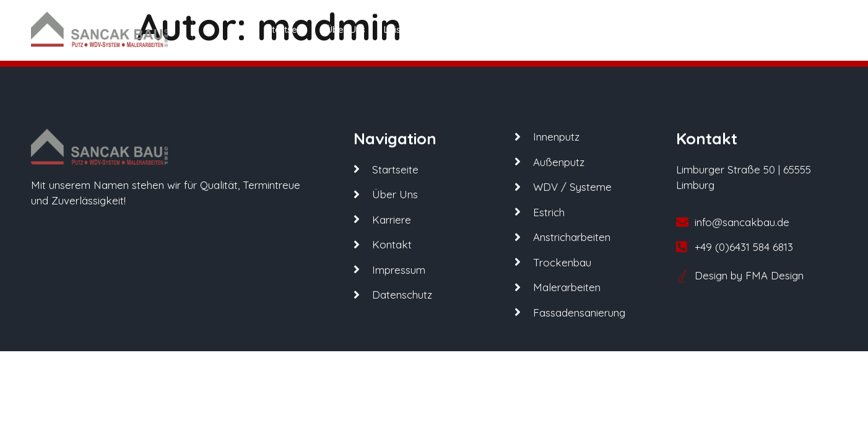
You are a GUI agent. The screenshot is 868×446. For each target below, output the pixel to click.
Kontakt (580, 29)
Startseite (287, 29)
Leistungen (412, 29)
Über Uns (346, 29)
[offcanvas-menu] (815, 29)
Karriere (527, 29)
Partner (475, 29)
